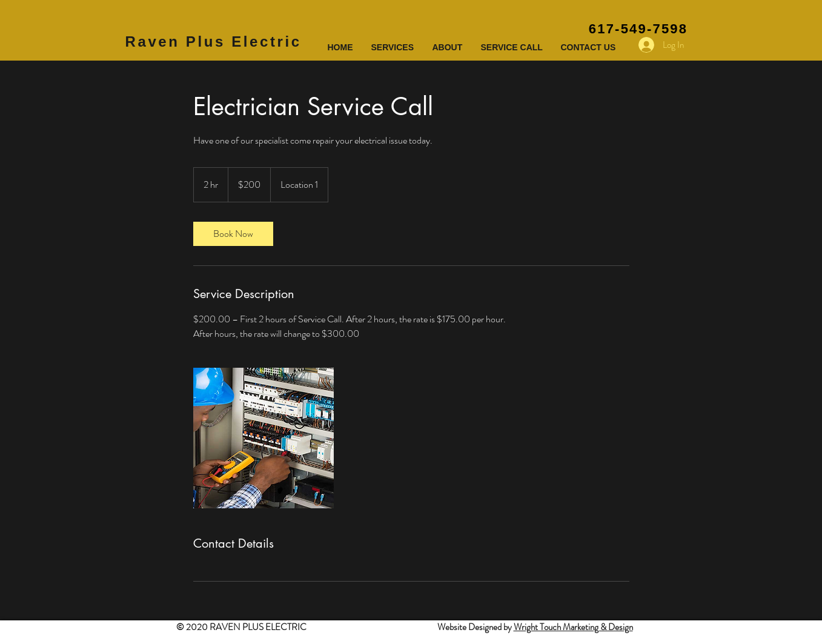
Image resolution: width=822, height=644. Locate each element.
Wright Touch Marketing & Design (573, 627)
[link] (233, 234)
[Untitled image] (264, 438)
